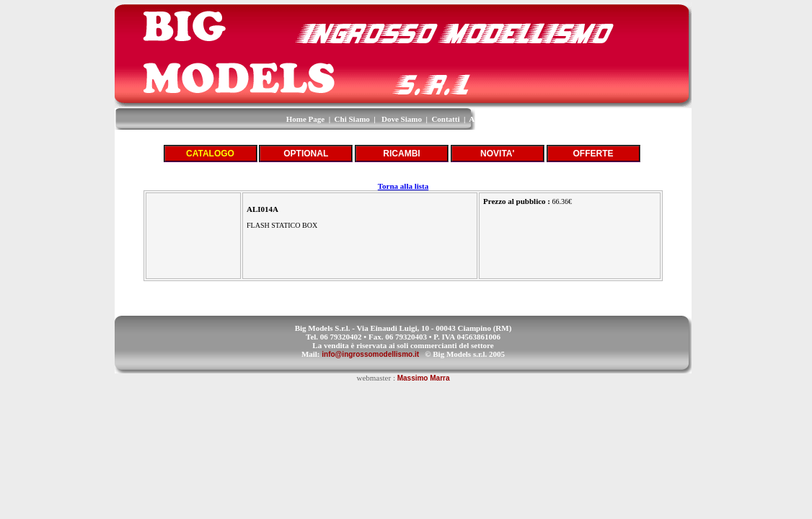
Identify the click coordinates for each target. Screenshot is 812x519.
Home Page (305, 119)
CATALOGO (210, 154)
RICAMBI (401, 154)
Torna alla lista (403, 186)
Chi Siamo (352, 119)
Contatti (445, 119)
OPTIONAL (306, 154)
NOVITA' (497, 154)
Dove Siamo (402, 119)
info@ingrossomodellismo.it (370, 354)
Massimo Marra (424, 378)
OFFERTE (593, 154)
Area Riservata (494, 119)
